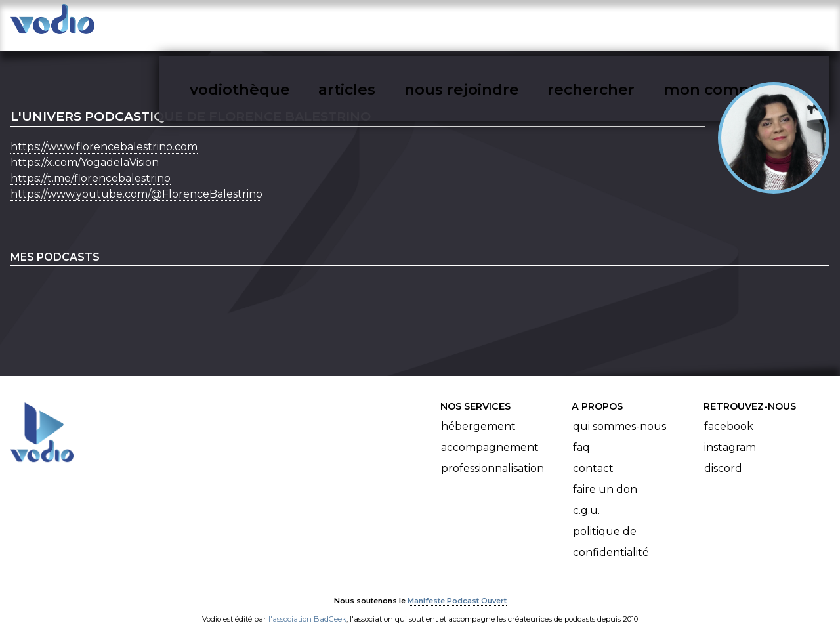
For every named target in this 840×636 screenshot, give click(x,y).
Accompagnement (490, 435)
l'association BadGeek (307, 607)
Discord (723, 456)
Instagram (730, 435)
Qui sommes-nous (619, 414)
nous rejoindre (540, 24)
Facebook (729, 414)
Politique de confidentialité (611, 530)
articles (445, 24)
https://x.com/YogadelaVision (85, 151)
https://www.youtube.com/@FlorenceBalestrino (136, 182)
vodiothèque (356, 24)
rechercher (647, 24)
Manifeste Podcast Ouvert (457, 589)
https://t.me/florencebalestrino (91, 166)
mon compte (750, 24)
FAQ (581, 435)
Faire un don (605, 477)
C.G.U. (586, 498)
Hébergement (478, 414)
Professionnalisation (493, 456)
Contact (593, 456)
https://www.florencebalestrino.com (104, 135)
